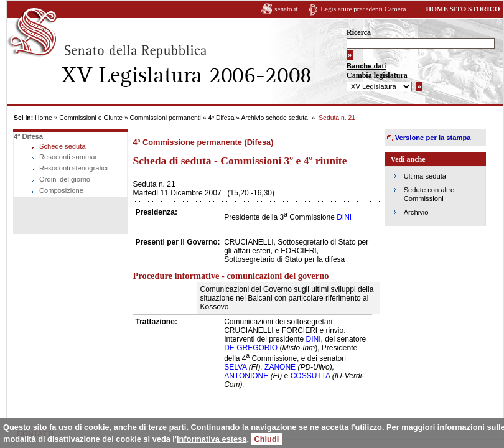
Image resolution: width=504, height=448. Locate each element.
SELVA (235, 367)
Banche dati (366, 66)
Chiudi (267, 439)
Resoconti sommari (69, 157)
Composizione (61, 190)
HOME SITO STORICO (463, 9)
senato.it (286, 9)
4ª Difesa (221, 118)
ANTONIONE (246, 376)
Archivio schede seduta (274, 118)
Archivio (416, 212)
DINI (344, 217)
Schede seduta (63, 146)
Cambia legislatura (377, 75)
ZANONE (280, 367)
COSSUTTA (310, 376)
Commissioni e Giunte (91, 118)
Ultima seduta (425, 176)
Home (44, 118)
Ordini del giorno (65, 179)
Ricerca (359, 32)
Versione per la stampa (433, 138)
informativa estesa (212, 439)
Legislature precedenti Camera (363, 9)
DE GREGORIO (251, 348)
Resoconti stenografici (73, 168)
